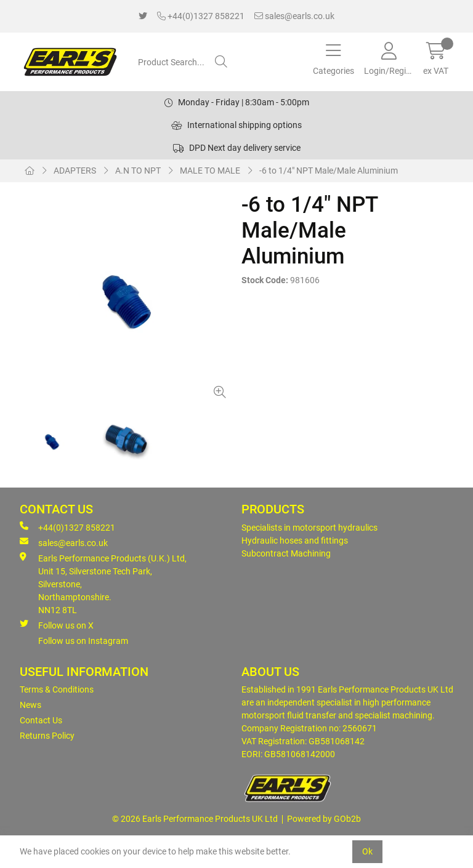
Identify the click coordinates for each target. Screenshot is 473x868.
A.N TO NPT (138, 171)
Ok (367, 851)
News (30, 705)
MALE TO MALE (210, 171)
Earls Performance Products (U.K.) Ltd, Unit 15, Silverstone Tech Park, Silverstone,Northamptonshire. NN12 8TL (103, 584)
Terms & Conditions (57, 689)
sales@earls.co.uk (294, 16)
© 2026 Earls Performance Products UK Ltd (195, 819)
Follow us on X (57, 625)
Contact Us (41, 720)
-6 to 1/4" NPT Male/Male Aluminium (329, 171)
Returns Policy (47, 736)
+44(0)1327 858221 (201, 16)
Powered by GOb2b (324, 819)
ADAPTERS (75, 171)
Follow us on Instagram (83, 641)
